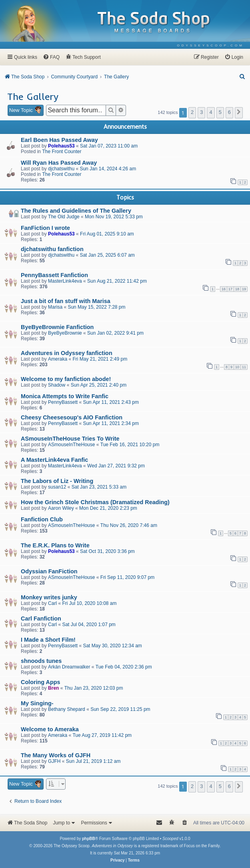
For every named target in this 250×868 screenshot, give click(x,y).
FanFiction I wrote (45, 228)
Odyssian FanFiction (49, 571)
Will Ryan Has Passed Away (59, 163)
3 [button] (201, 112)
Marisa (55, 307)
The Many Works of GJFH (56, 755)
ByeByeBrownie (65, 333)
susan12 (57, 487)
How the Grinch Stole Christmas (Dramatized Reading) (95, 502)
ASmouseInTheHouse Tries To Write (70, 439)
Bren (53, 688)
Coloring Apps (41, 682)
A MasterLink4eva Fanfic (54, 460)
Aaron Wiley (61, 508)
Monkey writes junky (49, 597)
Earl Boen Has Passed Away (59, 140)
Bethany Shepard (67, 709)
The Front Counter (62, 152)
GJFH (54, 761)
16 (224, 289)
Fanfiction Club (42, 519)
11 (244, 367)
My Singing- (37, 703)
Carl (52, 603)
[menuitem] (211, 45)
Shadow (57, 385)
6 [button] (229, 112)
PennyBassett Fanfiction (54, 275)
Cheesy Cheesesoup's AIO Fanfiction (72, 417)
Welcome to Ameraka (50, 729)
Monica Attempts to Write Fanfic (65, 396)
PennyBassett (63, 402)
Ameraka (58, 359)
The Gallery (33, 96)
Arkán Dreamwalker (69, 667)
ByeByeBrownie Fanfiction (57, 327)
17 (230, 289)
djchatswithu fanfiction (52, 249)
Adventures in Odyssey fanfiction (67, 353)
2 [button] (192, 112)
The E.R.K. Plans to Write (55, 545)
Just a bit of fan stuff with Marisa (66, 301)
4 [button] (211, 112)
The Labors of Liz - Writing (57, 481)
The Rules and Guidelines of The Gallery (76, 211)
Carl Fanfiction (41, 619)
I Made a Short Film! (48, 640)
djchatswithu (61, 169)
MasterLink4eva (65, 281)
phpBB (89, 839)
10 (237, 367)
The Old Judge (64, 217)
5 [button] (220, 112)
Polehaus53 (61, 146)
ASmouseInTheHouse (71, 445)
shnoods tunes (41, 661)
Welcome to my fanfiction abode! (66, 379)
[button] (239, 113)
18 (237, 289)
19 (244, 289)
